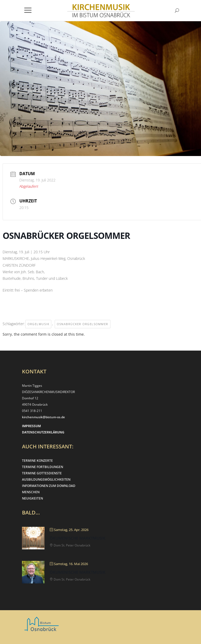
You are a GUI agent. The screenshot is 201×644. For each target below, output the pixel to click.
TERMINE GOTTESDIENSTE (42, 473)
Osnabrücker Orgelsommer (83, 324)
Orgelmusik (38, 324)
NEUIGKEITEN (32, 498)
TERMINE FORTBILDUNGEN (43, 467)
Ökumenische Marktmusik (78, 538)
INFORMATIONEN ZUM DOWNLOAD (49, 486)
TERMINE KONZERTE (37, 461)
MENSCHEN (31, 492)
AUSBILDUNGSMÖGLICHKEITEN (46, 479)
